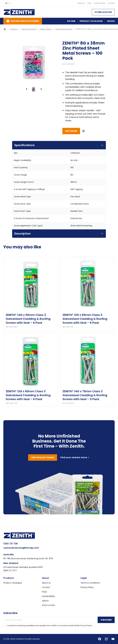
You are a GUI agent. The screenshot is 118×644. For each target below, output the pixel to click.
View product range (43, 458)
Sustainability (99, 3)
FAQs (89, 3)
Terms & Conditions (90, 583)
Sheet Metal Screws (64, 29)
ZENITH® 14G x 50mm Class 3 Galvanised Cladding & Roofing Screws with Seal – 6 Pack (28, 319)
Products (14, 29)
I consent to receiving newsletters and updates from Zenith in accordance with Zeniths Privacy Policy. (50, 626)
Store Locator (103, 12)
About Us (81, 3)
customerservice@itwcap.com (21, 548)
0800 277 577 (10, 571)
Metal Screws (46, 29)
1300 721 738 (10, 544)
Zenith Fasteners (29, 29)
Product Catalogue (91, 21)
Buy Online (71, 131)
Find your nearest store (75, 457)
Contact (111, 3)
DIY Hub (71, 21)
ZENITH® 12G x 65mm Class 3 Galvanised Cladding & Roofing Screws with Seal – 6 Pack (85, 319)
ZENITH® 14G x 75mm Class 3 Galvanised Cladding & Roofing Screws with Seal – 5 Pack (85, 395)
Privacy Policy (87, 587)
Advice (111, 21)
